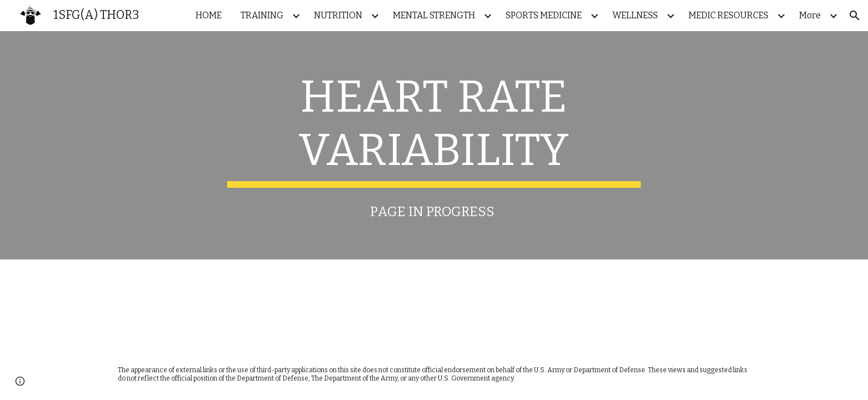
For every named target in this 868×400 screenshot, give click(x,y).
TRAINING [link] (262, 15)
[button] (855, 16)
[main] (434, 129)
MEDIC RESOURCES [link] (729, 15)
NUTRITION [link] (338, 15)
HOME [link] (209, 15)
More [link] (810, 15)
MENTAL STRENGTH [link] (434, 15)
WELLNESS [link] (635, 15)
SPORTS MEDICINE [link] (544, 15)
